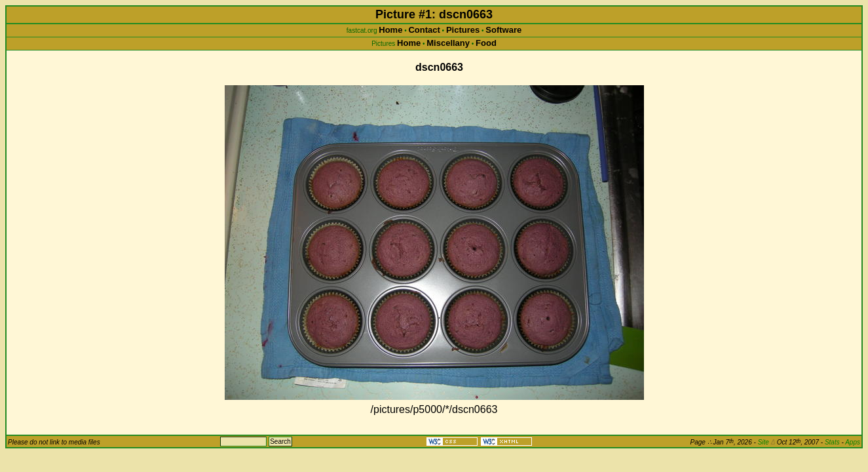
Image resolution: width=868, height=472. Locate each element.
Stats (832, 442)
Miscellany (448, 43)
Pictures (463, 30)
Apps (853, 442)
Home (390, 30)
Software (503, 30)
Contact (424, 30)
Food (486, 43)
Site (766, 442)
